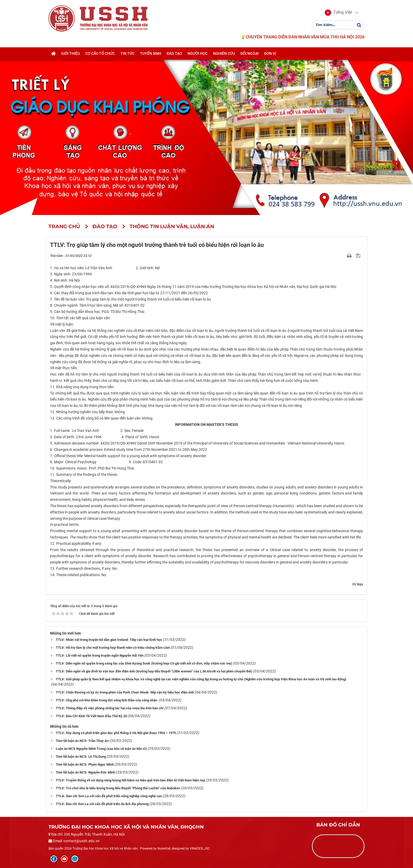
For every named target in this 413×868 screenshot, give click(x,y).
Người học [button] (198, 53)
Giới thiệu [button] (70, 53)
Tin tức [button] (127, 53)
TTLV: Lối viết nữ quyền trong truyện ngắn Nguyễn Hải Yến (100, 655)
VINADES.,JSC (200, 849)
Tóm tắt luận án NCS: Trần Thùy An (82, 741)
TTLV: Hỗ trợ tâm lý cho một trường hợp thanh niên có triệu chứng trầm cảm (113, 648)
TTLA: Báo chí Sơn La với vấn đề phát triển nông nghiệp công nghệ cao (109, 796)
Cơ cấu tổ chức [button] (100, 53)
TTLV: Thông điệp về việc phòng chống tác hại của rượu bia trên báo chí (110, 708)
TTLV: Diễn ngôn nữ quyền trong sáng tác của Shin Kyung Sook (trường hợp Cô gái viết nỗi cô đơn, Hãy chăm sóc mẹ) (144, 663)
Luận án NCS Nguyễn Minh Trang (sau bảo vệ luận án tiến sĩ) (101, 749)
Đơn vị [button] (270, 53)
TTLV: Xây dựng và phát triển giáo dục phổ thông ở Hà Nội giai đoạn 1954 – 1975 (116, 733)
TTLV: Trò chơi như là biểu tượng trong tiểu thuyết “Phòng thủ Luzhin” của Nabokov (118, 788)
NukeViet (164, 849)
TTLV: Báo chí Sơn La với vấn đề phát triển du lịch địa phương (102, 804)
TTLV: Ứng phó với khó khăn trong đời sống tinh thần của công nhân (107, 700)
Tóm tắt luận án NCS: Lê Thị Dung (81, 757)
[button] (338, 13)
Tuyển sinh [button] (151, 53)
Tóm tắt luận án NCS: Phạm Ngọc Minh (85, 764)
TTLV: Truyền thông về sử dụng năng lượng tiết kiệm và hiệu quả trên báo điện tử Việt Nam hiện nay (131, 780)
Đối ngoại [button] (250, 53)
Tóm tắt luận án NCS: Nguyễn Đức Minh (85, 772)
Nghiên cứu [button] (224, 53)
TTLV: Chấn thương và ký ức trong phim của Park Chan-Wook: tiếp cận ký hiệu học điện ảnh (125, 692)
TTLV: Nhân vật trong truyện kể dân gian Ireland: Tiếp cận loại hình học (109, 640)
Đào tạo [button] (174, 53)
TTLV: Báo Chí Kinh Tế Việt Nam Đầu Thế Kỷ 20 (91, 716)
